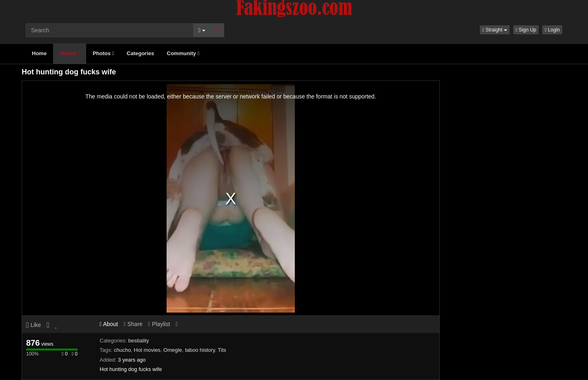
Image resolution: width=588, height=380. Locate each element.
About (109, 324)
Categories (140, 53)
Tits (222, 350)
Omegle (173, 350)
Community (183, 53)
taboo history (200, 350)
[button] (494, 30)
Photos (103, 53)
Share (133, 324)
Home (39, 53)
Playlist (159, 324)
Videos (70, 53)
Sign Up (526, 30)
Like (33, 325)
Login (552, 30)
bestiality (139, 341)
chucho (122, 350)
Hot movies (147, 350)
